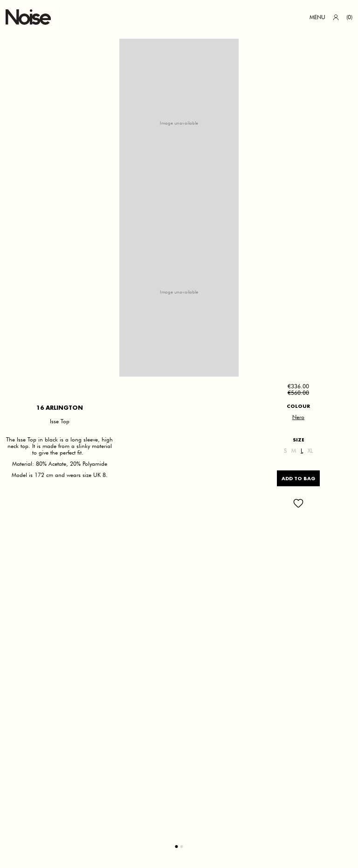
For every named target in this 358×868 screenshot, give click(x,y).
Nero (298, 417)
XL (310, 451)
